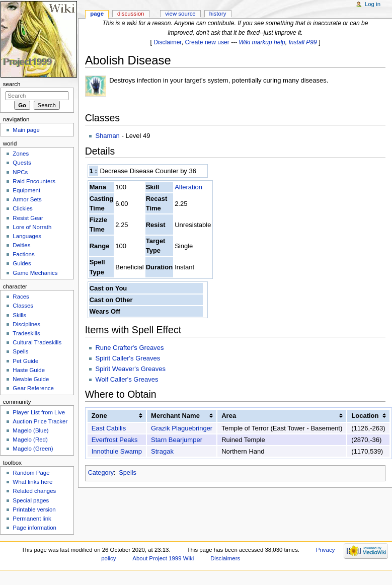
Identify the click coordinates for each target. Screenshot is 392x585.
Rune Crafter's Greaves (129, 348)
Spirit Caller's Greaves (128, 358)
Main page (26, 130)
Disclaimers (225, 558)
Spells (128, 473)
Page (97, 14)
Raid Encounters (34, 181)
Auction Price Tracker (40, 421)
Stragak (162, 451)
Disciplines (26, 324)
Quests (22, 163)
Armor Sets (27, 199)
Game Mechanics (35, 273)
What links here (32, 482)
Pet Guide (25, 361)
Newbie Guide (31, 379)
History (218, 14)
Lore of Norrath (32, 227)
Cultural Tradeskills (37, 342)
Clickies (22, 208)
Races (21, 297)
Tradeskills (26, 333)
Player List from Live (39, 412)
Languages (27, 236)
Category (101, 473)
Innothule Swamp (117, 451)
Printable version (34, 509)
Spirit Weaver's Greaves (130, 369)
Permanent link (32, 519)
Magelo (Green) (33, 449)
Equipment (26, 190)
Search (12, 84)
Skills (19, 315)
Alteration (188, 187)
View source (180, 14)
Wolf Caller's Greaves (127, 379)
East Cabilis (109, 428)
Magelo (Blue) (30, 430)
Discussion (131, 14)
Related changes (34, 491)
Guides (22, 263)
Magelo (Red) (30, 440)
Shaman (107, 136)
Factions (23, 254)
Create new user (207, 42)
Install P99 (303, 42)
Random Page (31, 473)
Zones (21, 154)
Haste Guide (29, 370)
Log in (373, 4)
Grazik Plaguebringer (182, 428)
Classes (23, 306)
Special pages (31, 500)
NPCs (20, 172)
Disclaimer (168, 42)
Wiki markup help (262, 42)
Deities (21, 245)
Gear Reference (33, 388)
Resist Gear (28, 218)
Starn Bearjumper (177, 440)
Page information (34, 528)
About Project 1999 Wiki (163, 558)
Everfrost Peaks (115, 440)
